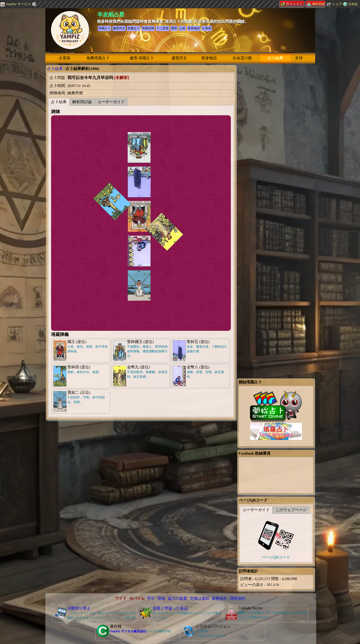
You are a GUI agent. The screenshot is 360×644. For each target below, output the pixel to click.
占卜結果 (275, 58)
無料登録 (316, 4)
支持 (299, 58)
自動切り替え (79, 608)
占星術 (65, 58)
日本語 (353, 4)
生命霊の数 (242, 58)
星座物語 (209, 58)
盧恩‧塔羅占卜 (142, 58)
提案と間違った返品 (170, 608)
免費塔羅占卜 (98, 58)
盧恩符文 (179, 58)
